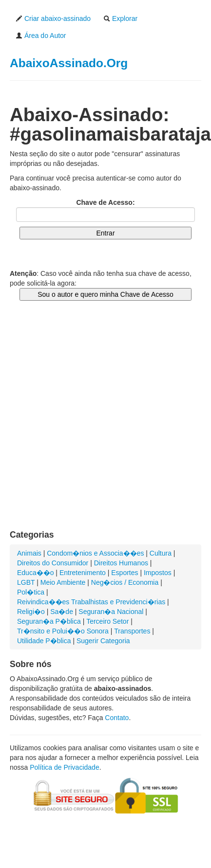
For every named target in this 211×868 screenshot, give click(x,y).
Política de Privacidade (64, 767)
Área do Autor (41, 36)
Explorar (120, 18)
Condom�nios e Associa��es (95, 553)
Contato (117, 718)
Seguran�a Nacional (111, 612)
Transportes (132, 631)
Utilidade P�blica (44, 641)
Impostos (158, 573)
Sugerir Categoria (103, 641)
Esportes (125, 573)
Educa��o (35, 573)
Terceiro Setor (107, 621)
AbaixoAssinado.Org (69, 63)
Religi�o (31, 612)
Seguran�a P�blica (49, 621)
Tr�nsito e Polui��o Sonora (63, 631)
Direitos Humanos (121, 563)
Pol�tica (31, 592)
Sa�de (62, 612)
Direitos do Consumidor (53, 563)
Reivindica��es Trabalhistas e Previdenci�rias (91, 602)
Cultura (161, 553)
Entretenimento (83, 573)
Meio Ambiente (63, 582)
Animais (29, 553)
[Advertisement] (91, 425)
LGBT (26, 582)
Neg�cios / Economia (125, 582)
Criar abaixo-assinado (53, 18)
